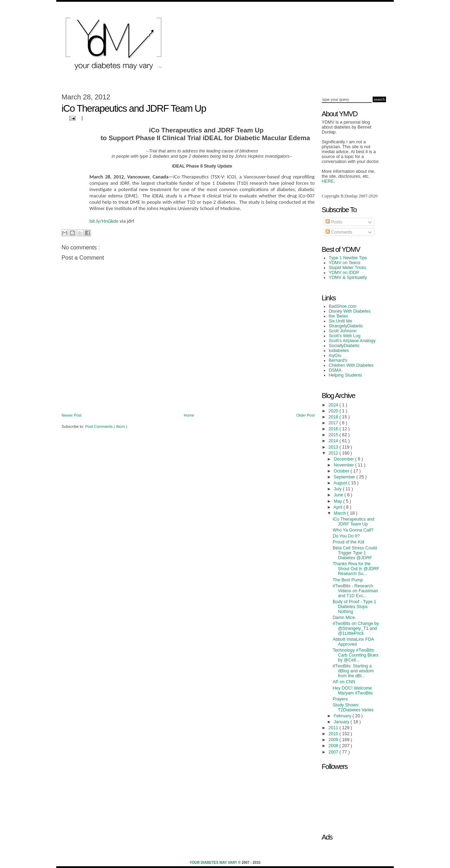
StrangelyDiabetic (346, 326)
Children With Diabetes (351, 365)
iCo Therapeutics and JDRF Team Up (353, 522)
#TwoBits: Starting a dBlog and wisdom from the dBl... (353, 671)
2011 (334, 728)
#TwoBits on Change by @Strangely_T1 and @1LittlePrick (356, 628)
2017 (334, 423)
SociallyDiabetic (344, 346)
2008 (334, 746)
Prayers (340, 699)
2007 (334, 752)
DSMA (335, 370)
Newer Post (72, 415)
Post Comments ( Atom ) (106, 426)
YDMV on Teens (345, 263)
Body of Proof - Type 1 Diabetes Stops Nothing (354, 607)
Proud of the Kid (348, 542)
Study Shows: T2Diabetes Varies (353, 707)
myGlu (335, 355)
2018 (334, 417)
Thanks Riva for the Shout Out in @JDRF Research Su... (356, 569)
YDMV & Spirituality (348, 278)
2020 (334, 411)
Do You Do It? (346, 536)
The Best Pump (348, 580)
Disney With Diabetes (350, 311)
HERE (328, 181)
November (344, 465)
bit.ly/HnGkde (104, 221)
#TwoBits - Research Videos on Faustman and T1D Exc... (355, 591)
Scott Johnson (343, 331)
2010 (334, 734)
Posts (334, 222)
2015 (334, 435)
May (338, 501)
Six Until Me (340, 321)
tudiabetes (339, 351)
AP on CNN (344, 682)
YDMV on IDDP (344, 273)
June (339, 495)
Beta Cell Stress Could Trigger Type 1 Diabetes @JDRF (355, 553)
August (341, 483)
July (338, 489)
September (345, 477)
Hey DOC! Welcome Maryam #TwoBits (353, 691)
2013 (334, 447)
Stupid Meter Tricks (348, 268)
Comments (339, 232)
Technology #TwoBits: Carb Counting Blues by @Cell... (355, 655)
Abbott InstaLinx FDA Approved (353, 642)
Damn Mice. (344, 618)
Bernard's (338, 360)
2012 (334, 453)
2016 (334, 429)
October (342, 471)
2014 (334, 441)
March (340, 513)
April (339, 507)
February (343, 716)
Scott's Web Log (345, 336)
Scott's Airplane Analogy (352, 341)
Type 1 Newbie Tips (348, 258)
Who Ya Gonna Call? (353, 530)
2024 (334, 405)
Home (189, 415)
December (344, 459)
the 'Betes (338, 316)
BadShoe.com (342, 306)
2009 (334, 740)
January (342, 722)
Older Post (306, 415)
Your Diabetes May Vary (214, 863)
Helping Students (345, 375)
